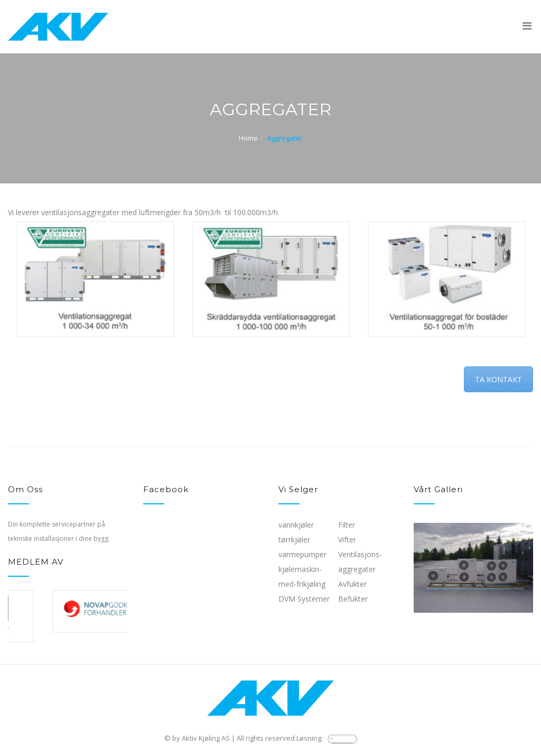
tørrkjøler (294, 540)
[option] (96, 279)
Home (248, 138)
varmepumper (302, 554)
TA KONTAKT (498, 379)
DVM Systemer (304, 599)
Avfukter (352, 584)
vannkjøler (296, 525)
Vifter (347, 540)
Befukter (353, 599)
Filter (347, 525)
